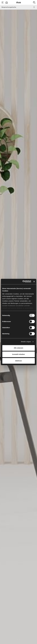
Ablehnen (18, 361)
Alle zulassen (18, 348)
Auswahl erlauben (18, 354)
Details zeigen (26, 342)
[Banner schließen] (34, 282)
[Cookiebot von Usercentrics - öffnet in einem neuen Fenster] (23, 282)
